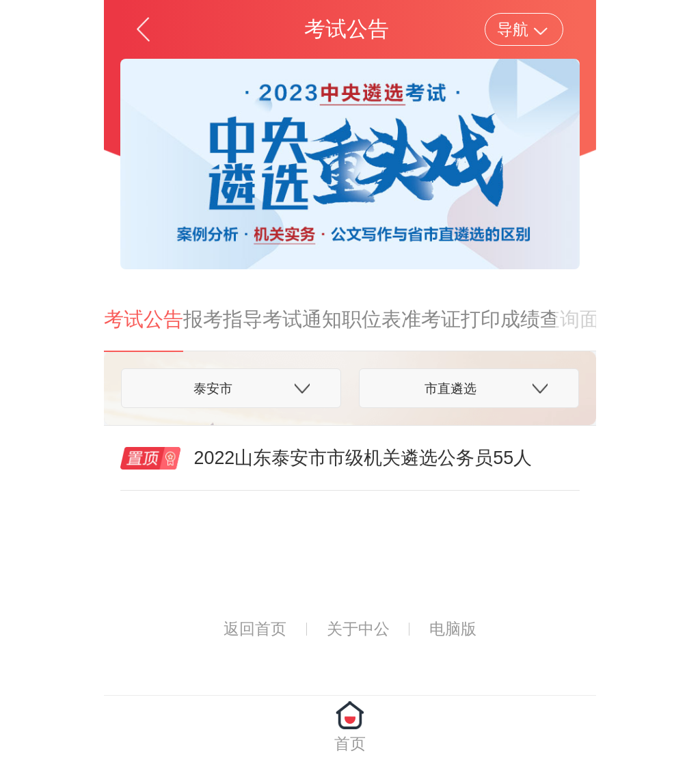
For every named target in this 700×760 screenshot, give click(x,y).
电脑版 (453, 629)
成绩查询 (540, 319)
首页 (350, 744)
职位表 (372, 319)
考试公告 (144, 319)
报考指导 (223, 319)
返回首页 (255, 629)
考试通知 (302, 319)
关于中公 (358, 629)
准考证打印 (451, 319)
